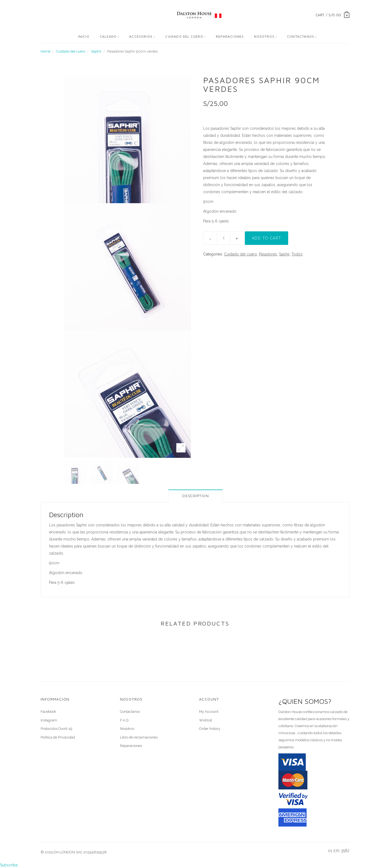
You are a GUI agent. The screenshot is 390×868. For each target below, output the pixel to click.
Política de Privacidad (58, 737)
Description (196, 496)
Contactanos (301, 36)
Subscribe (9, 865)
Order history (210, 729)
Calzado (108, 36)
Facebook (48, 712)
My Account (209, 712)
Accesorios (141, 36)
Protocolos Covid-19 (56, 729)
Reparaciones (131, 746)
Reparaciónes (230, 36)
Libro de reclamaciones (139, 737)
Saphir (96, 51)
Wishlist (206, 720)
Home (45, 51)
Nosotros (264, 36)
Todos (297, 254)
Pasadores (268, 254)
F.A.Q (124, 720)
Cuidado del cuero (184, 36)
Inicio (84, 36)
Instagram (49, 720)
